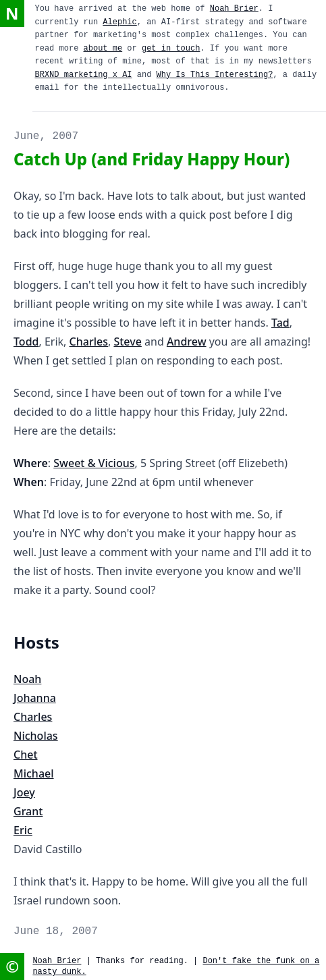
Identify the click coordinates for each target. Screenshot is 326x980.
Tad (280, 323)
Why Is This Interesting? (215, 75)
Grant (28, 811)
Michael (34, 773)
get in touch (171, 49)
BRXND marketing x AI (84, 75)
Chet (26, 755)
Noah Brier (234, 9)
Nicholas (36, 736)
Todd (26, 342)
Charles (89, 342)
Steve (127, 342)
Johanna (35, 698)
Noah (27, 679)
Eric (23, 830)
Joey (24, 792)
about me (103, 49)
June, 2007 (46, 136)
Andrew (187, 342)
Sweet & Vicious (94, 463)
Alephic (119, 22)
